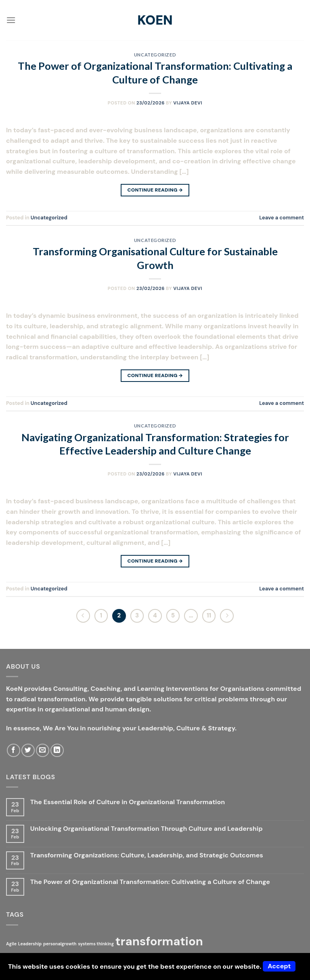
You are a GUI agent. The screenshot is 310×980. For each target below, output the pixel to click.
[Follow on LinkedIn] (57, 750)
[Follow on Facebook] (14, 750)
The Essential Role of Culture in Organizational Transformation (128, 802)
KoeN (155, 20)
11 (209, 615)
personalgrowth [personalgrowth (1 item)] (60, 944)
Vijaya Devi (188, 103)
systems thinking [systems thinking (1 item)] (96, 944)
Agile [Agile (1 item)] (11, 944)
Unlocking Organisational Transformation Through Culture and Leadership (147, 829)
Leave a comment (282, 218)
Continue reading (155, 190)
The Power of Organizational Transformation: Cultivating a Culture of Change (150, 882)
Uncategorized (155, 55)
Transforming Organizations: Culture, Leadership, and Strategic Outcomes (147, 855)
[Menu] (11, 20)
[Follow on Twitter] (28, 750)
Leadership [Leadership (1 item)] (30, 944)
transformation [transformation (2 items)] (159, 941)
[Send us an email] (43, 750)
